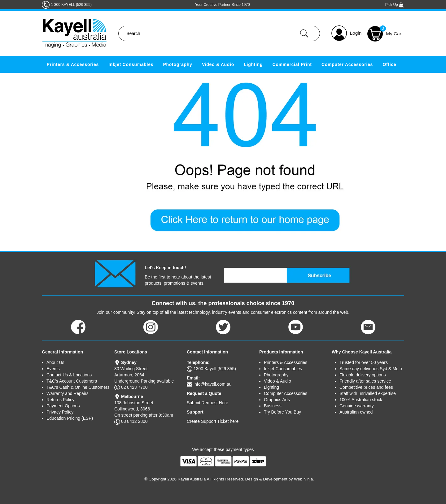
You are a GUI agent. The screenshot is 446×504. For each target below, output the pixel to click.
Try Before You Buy (282, 412)
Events (53, 369)
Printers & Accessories (73, 64)
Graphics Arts (277, 400)
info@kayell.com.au (212, 384)
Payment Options (63, 406)
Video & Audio (218, 64)
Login (356, 33)
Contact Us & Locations (69, 375)
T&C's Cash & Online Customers (78, 387)
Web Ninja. (304, 479)
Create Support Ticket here (213, 421)
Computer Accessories (347, 64)
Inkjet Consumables (131, 64)
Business (273, 406)
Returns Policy (60, 400)
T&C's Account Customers (72, 381)
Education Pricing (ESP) (70, 418)
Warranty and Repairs (68, 393)
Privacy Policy (60, 412)
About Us (55, 362)
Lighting (253, 64)
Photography (178, 64)
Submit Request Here (208, 403)
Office (389, 64)
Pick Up (395, 5)
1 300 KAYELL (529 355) (71, 5)
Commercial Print (292, 64)
